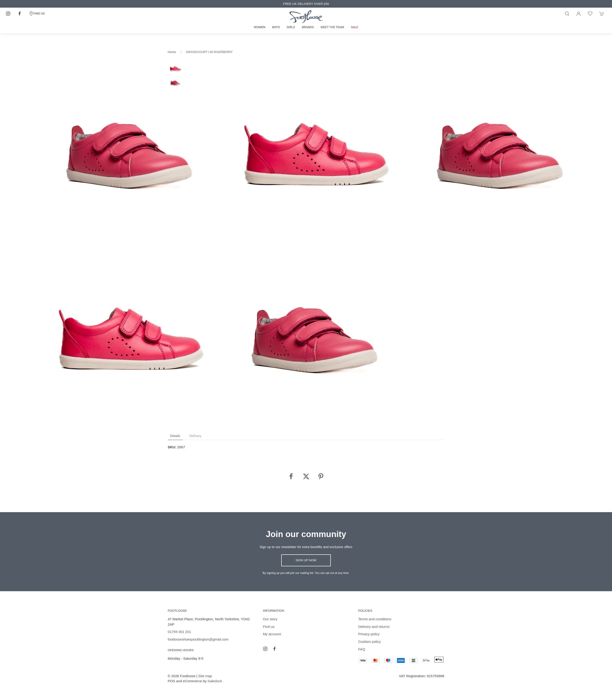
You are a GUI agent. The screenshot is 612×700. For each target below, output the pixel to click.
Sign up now (306, 560)
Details (175, 436)
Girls (291, 27)
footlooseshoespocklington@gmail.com (198, 639)
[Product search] (567, 14)
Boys (276, 27)
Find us (269, 627)
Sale (354, 27)
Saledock (215, 681)
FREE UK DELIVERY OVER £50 (306, 4)
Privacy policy (369, 634)
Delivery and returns (374, 627)
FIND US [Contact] (37, 14)
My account (272, 634)
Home (172, 52)
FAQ (362, 649)
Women (260, 27)
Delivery (195, 436)
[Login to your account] (579, 14)
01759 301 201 (179, 632)
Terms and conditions (375, 619)
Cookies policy (370, 642)
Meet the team (332, 27)
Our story (270, 619)
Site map (205, 676)
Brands (308, 27)
